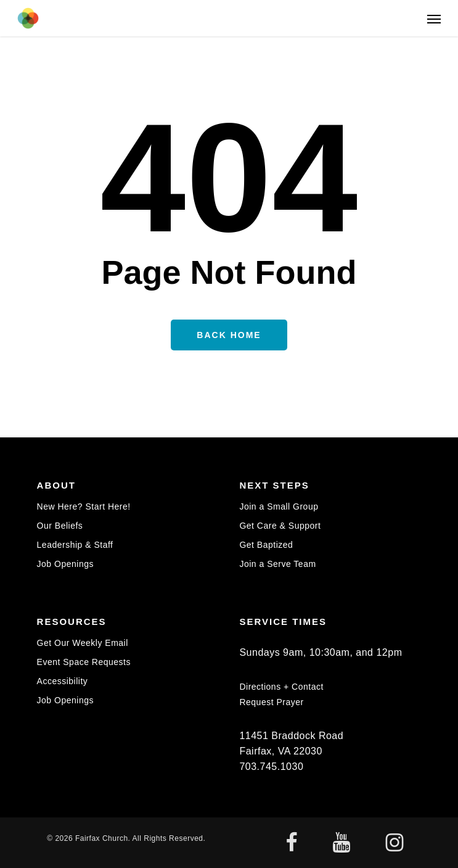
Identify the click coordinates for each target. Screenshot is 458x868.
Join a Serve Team (277, 564)
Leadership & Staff (75, 545)
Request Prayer (271, 702)
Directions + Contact (281, 687)
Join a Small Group (279, 507)
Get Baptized (266, 545)
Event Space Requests (84, 662)
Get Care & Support (280, 526)
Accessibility (63, 681)
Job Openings (65, 564)
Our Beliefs (60, 526)
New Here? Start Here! (84, 507)
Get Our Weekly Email (83, 643)
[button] (434, 19)
